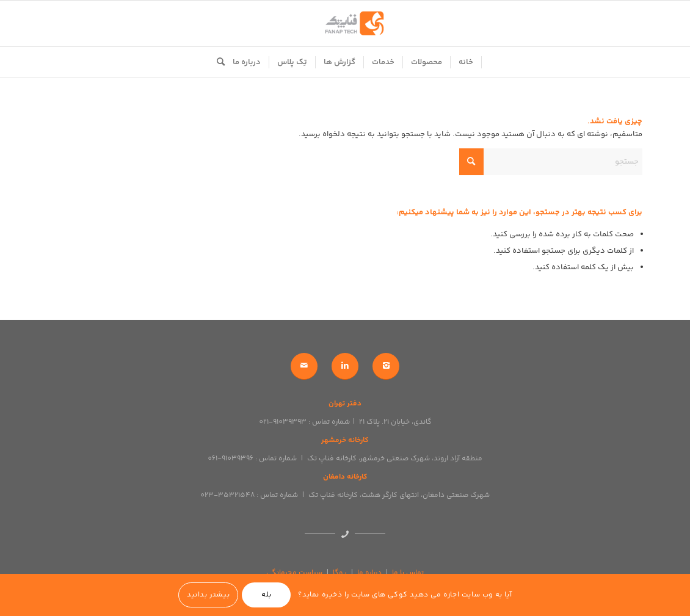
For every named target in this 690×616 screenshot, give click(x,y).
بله (267, 595)
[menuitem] (466, 62)
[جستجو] (217, 62)
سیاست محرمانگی (294, 573)
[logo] (345, 24)
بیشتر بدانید (208, 595)
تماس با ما (408, 573)
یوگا (340, 573)
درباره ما (369, 573)
